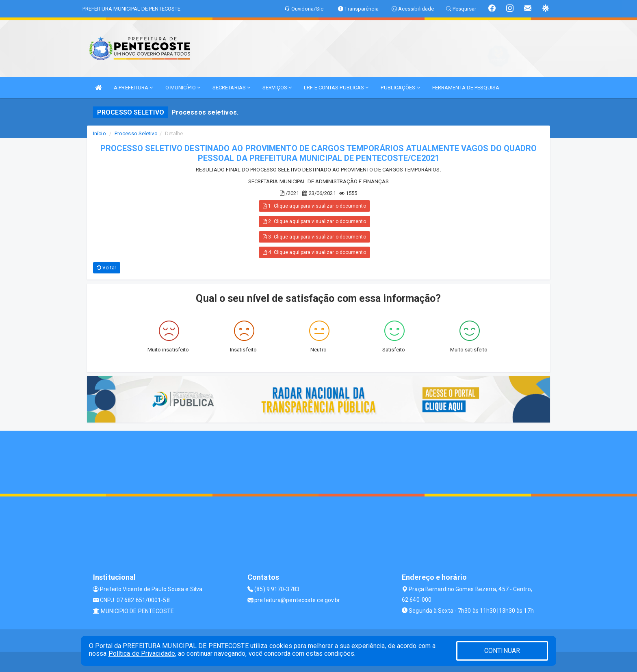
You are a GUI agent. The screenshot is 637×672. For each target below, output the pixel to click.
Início (100, 133)
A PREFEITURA (133, 88)
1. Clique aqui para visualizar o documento (314, 206)
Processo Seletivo (136, 133)
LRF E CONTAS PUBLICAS (336, 88)
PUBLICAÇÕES (400, 88)
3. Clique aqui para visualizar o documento (314, 237)
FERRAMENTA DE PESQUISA (466, 88)
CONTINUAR (502, 651)
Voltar (107, 268)
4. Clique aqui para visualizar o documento (314, 252)
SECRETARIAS (231, 88)
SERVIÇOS (277, 88)
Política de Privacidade (142, 654)
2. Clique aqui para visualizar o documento (314, 221)
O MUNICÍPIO (183, 88)
